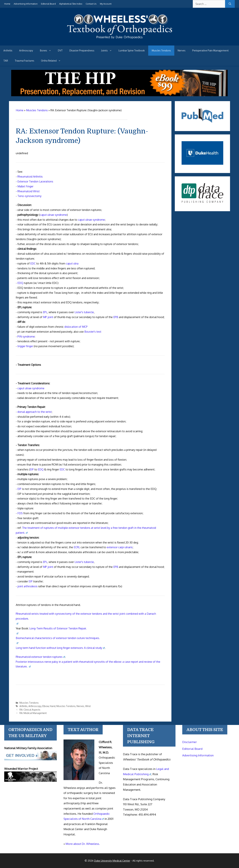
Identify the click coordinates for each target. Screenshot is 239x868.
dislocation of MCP (76, 327)
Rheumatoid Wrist (29, 191)
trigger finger (25, 346)
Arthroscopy (26, 51)
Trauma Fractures (24, 61)
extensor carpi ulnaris (120, 547)
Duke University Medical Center (112, 861)
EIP (32, 469)
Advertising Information (26, 4)
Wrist (88, 706)
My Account (106, 4)
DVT (60, 51)
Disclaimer (190, 742)
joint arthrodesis (27, 586)
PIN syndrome (26, 337)
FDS (20, 513)
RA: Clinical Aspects (30, 710)
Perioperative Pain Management (210, 51)
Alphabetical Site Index (71, 4)
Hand (53, 706)
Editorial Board (48, 4)
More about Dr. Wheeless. (83, 844)
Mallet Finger (25, 186)
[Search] (230, 4)
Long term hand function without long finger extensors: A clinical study (60, 648)
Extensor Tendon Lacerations (35, 181)
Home (7, 4)
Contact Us (91, 4)
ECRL (77, 547)
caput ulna (72, 263)
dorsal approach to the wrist (35, 412)
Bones (47, 51)
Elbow (46, 706)
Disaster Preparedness (82, 51)
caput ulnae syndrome (53, 215)
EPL (45, 312)
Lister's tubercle (84, 312)
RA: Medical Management (33, 713)
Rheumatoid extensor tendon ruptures (40, 657)
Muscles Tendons (161, 51)
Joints (108, 51)
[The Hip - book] (119, 95)
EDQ (20, 283)
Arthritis (8, 51)
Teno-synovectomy (29, 196)
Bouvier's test (93, 332)
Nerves (182, 51)
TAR (6, 61)
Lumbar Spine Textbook (132, 51)
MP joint (48, 317)
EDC (33, 263)
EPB (116, 317)
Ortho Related (53, 61)
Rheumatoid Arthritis (30, 177)
